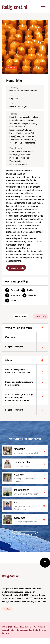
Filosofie (19, 151)
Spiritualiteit (26, 140)
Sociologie (25, 158)
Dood (12, 117)
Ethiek (12, 151)
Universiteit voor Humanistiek (23, 91)
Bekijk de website (16, 268)
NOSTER (25, 595)
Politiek (12, 133)
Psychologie (14, 158)
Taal (34, 140)
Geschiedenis (25, 155)
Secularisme (15, 140)
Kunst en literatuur (17, 127)
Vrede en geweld (16, 143)
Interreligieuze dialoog (28, 124)
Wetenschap (30, 143)
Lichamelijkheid (16, 130)
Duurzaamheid (21, 117)
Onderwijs (27, 130)
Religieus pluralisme (25, 136)
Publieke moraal (23, 133)
